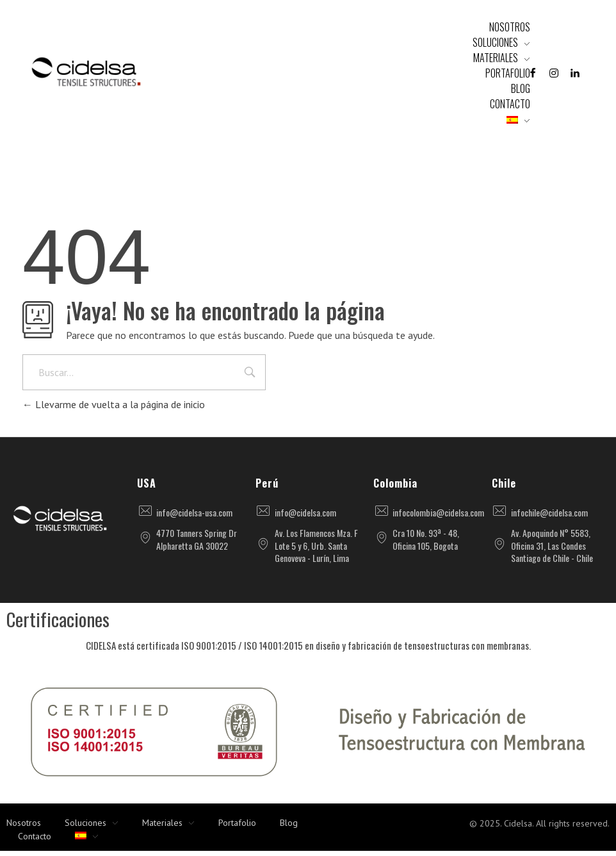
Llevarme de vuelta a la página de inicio (114, 404)
